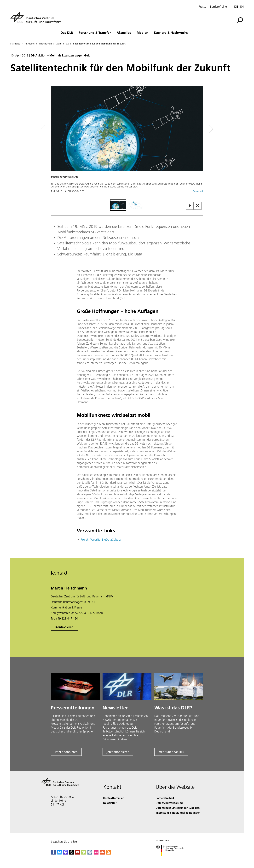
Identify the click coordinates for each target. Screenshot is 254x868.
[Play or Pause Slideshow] (190, 206)
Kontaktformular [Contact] (113, 798)
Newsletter (110, 803)
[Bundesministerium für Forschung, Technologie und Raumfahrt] (171, 859)
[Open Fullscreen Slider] (198, 206)
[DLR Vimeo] (84, 853)
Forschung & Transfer (95, 32)
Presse (202, 7)
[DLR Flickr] (96, 853)
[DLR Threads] (72, 853)
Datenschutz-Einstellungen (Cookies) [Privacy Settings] (178, 808)
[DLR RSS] (108, 853)
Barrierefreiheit (219, 7)
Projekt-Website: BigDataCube (100, 540)
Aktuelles (124, 32)
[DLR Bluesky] (59, 853)
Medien (142, 32)
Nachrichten (45, 44)
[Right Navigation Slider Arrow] (200, 129)
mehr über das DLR (171, 752)
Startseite (15, 44)
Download (198, 191)
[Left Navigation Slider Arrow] (56, 129)
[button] (127, 142)
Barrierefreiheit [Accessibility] (165, 798)
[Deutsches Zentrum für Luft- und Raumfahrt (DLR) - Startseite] (37, 19)
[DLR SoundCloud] (102, 853)
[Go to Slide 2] (136, 205)
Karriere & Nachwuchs (171, 32)
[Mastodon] (66, 853)
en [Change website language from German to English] (242, 7)
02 (67, 44)
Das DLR (67, 32)
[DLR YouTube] (78, 853)
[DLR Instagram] (90, 853)
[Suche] (240, 20)
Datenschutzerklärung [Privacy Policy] (169, 803)
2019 (59, 44)
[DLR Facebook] (53, 853)
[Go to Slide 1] (118, 205)
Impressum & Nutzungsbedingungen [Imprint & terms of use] (178, 813)
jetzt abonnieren (66, 752)
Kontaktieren (64, 627)
